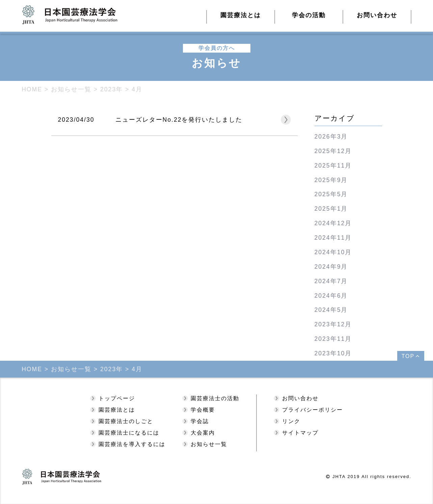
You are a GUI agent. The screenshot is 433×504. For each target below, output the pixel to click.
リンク (291, 421)
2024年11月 (333, 238)
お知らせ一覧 (209, 444)
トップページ (117, 398)
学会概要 (203, 410)
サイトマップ (300, 433)
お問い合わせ (377, 15)
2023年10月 (333, 353)
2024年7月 (331, 281)
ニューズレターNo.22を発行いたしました (179, 120)
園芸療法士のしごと (126, 421)
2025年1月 (331, 209)
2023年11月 (333, 339)
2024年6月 (331, 296)
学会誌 (200, 421)
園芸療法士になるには (129, 433)
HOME (32, 89)
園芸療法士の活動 (215, 398)
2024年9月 (331, 267)
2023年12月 (333, 324)
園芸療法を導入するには (132, 444)
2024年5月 (331, 310)
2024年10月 (333, 252)
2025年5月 (331, 194)
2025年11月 (333, 166)
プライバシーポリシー (313, 410)
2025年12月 (333, 151)
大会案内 (203, 433)
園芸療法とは (117, 410)
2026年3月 (331, 137)
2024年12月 (333, 223)
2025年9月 (331, 180)
